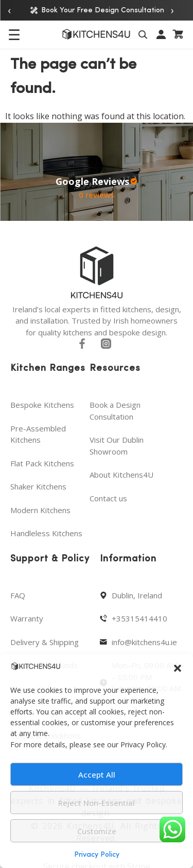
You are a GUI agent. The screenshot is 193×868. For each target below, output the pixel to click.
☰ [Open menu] (14, 34)
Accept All (97, 775)
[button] (178, 668)
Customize (97, 831)
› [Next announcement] (172, 10)
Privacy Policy (97, 855)
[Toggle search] (144, 34)
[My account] (162, 34)
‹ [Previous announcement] (9, 10)
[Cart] (179, 34)
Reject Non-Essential (97, 803)
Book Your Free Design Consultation (97, 11)
